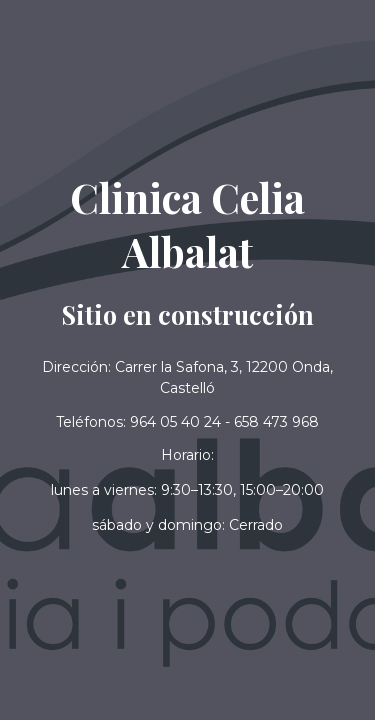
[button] (187, 525)
